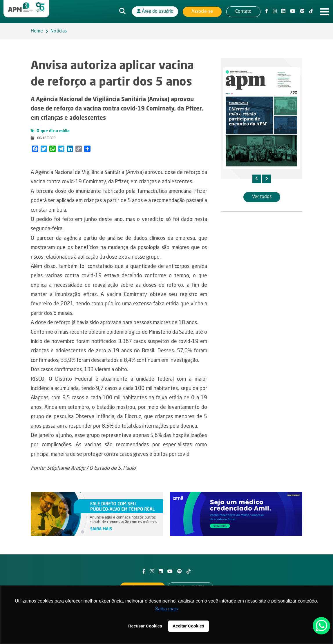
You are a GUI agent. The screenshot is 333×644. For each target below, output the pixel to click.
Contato (243, 12)
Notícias (59, 31)
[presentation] (257, 179)
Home (37, 31)
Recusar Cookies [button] (145, 626)
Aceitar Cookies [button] (188, 626)
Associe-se (202, 12)
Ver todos (262, 197)
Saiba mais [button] (166, 609)
